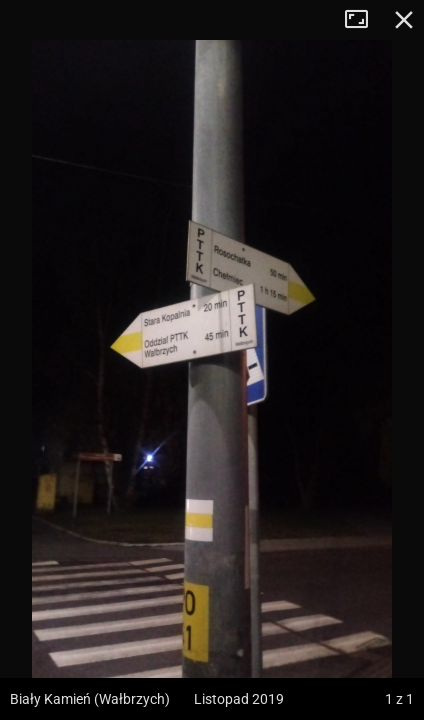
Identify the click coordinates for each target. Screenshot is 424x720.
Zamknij (404, 20)
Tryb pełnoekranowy (364, 20)
